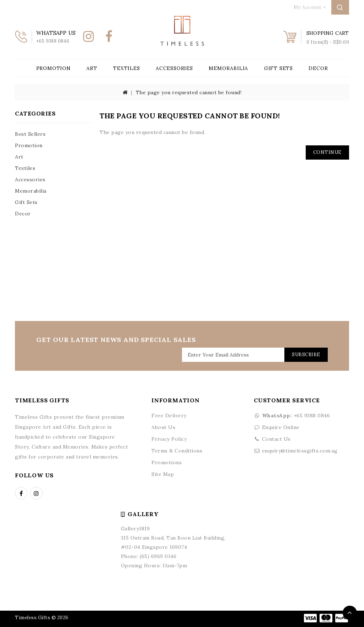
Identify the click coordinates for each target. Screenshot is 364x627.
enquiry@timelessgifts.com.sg (300, 451)
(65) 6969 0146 (158, 556)
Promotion (53, 68)
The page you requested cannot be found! (189, 92)
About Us (163, 427)
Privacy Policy (169, 439)
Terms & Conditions (177, 451)
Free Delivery (169, 416)
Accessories (174, 68)
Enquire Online (281, 427)
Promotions (167, 462)
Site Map (163, 474)
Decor (318, 68)
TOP (350, 613)
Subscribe (306, 355)
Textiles (126, 68)
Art (92, 68)
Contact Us (276, 439)
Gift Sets (279, 68)
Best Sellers (30, 134)
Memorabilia (228, 68)
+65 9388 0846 (292, 416)
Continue (327, 152)
